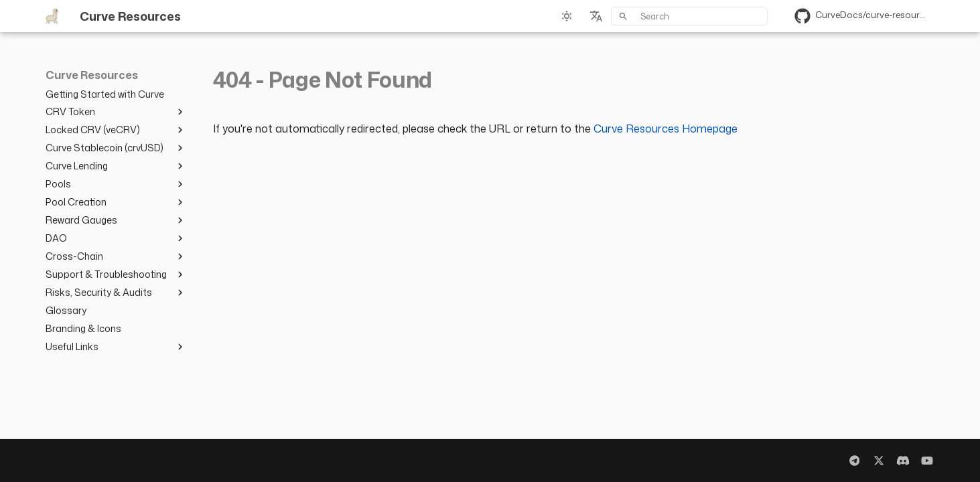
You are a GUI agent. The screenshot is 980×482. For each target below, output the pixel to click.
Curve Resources (92, 75)
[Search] (689, 16)
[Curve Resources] (52, 16)
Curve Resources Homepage (666, 129)
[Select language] (596, 16)
